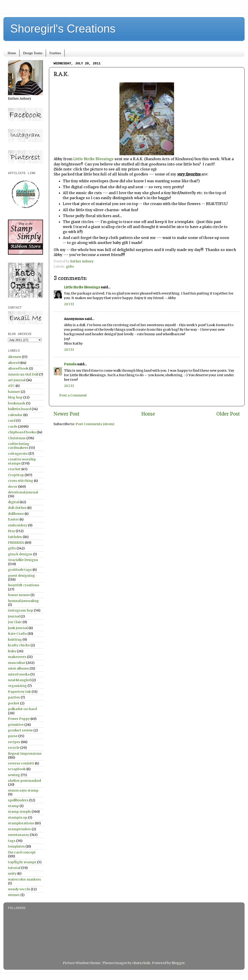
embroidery (18, 525)
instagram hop (21, 610)
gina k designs (20, 554)
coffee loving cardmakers (19, 446)
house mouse (19, 595)
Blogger (178, 963)
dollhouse (16, 514)
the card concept (22, 852)
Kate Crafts (17, 634)
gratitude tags (20, 570)
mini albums (18, 668)
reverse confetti (21, 763)
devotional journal (23, 492)
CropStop (16, 475)
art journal (17, 380)
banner (14, 392)
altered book (18, 368)
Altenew (15, 357)
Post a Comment (73, 395)
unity (12, 873)
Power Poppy (19, 719)
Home (12, 53)
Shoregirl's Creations (63, 29)
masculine (17, 663)
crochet (14, 469)
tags (12, 841)
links (12, 651)
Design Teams (33, 53)
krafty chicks (19, 645)
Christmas (17, 438)
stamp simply (19, 812)
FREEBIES (16, 543)
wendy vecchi (19, 889)
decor (13, 487)
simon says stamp (23, 790)
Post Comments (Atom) (95, 424)
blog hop (15, 397)
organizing (17, 686)
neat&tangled (19, 680)
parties (14, 697)
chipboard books (22, 432)
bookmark (17, 403)
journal (14, 616)
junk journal (18, 628)
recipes (14, 742)
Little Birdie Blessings (94, 159)
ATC (11, 386)
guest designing (22, 576)
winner (14, 895)
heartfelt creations (24, 585)
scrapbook (17, 769)
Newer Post (67, 414)
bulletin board (19, 409)
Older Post (228, 414)
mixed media (19, 674)
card (12, 421)
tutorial (14, 868)
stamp (13, 806)
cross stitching (21, 481)
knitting (15, 640)
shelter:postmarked (24, 781)
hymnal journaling (23, 601)
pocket (14, 703)
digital (13, 502)
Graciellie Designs (23, 560)
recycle (14, 748)
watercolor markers (24, 879)
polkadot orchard (22, 709)
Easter (13, 519)
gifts (70, 267)
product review (20, 730)
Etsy (11, 531)
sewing (14, 775)
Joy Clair (15, 622)
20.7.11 (69, 304)
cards (13, 427)
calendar (15, 415)
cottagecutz (18, 454)
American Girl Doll (23, 374)
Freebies (55, 53)
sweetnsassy (19, 835)
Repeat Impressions (25, 754)
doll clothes (17, 508)
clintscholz (141, 963)
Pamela (70, 364)
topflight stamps (22, 862)
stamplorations (21, 823)
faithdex (15, 537)
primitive (16, 725)
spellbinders (18, 800)
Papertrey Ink (19, 692)
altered (14, 363)
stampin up (18, 818)
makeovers (17, 657)
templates (16, 846)
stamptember (19, 829)
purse (13, 736)
